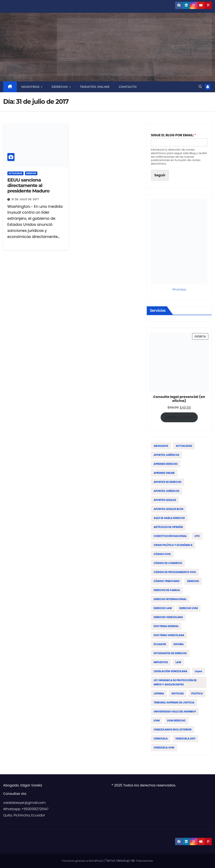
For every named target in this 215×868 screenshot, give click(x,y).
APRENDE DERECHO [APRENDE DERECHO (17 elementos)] (166, 464)
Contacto (128, 87)
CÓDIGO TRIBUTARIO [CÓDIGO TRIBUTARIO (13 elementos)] (167, 581)
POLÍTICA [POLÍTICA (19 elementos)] (197, 693)
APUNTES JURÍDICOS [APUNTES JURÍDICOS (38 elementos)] (166, 491)
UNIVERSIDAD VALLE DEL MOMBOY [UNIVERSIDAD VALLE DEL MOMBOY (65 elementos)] (175, 711)
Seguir (160, 175)
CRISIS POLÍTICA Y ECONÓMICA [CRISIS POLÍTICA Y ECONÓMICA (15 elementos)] (173, 545)
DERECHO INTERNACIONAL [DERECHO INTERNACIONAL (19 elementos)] (170, 599)
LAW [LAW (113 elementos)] (178, 662)
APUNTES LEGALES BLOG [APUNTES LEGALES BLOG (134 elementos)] (169, 509)
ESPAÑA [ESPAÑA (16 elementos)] (179, 644)
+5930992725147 (35, 809)
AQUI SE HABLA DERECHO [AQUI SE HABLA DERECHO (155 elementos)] (169, 518)
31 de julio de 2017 (25, 199)
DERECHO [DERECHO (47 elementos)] (193, 581)
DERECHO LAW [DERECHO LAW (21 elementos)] (163, 608)
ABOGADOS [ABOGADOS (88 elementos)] (161, 446)
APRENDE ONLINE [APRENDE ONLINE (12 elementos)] (164, 473)
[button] (200, 87)
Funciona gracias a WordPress (83, 861)
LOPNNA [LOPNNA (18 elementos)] (159, 693)
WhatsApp (179, 289)
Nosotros (31, 87)
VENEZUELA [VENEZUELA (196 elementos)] (161, 739)
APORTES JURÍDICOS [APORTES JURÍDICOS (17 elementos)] (166, 455)
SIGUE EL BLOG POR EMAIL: (174, 135)
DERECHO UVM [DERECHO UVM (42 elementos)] (189, 608)
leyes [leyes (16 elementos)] (199, 671)
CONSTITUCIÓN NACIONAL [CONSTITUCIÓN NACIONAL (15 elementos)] (170, 536)
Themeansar (144, 861)
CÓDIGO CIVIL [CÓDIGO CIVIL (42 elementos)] (162, 554)
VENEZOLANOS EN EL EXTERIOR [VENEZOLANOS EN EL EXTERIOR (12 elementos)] (173, 730)
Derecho (60, 87)
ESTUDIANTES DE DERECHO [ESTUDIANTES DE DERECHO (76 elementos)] (170, 653)
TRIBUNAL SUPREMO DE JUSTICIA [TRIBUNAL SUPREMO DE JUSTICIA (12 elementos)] (174, 702)
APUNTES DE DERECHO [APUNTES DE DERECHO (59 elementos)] (168, 482)
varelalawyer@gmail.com (24, 803)
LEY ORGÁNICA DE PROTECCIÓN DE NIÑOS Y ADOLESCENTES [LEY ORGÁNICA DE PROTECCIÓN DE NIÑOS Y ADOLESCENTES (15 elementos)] (175, 682)
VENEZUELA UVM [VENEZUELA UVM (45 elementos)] (164, 748)
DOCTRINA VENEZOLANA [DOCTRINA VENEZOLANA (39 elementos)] (169, 635)
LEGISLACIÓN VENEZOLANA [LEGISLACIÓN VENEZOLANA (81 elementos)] (170, 671)
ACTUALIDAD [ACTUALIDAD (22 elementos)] (184, 446)
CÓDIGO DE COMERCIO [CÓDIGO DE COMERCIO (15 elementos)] (168, 563)
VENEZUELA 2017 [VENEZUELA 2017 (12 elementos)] (185, 739)
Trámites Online (95, 87)
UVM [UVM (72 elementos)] (157, 721)
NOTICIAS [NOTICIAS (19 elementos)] (178, 693)
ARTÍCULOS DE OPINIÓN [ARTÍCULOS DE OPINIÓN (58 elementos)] (168, 527)
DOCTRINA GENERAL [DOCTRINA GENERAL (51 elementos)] (166, 626)
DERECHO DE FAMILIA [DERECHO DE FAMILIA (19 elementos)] (167, 590)
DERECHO (31, 173)
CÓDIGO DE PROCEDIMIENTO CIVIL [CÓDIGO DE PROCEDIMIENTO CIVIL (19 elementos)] (175, 572)
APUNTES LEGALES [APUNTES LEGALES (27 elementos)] (165, 500)
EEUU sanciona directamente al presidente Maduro (28, 186)
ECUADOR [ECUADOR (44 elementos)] (160, 644)
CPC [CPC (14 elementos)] (197, 536)
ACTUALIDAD (15, 173)
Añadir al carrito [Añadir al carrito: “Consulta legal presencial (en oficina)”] (179, 417)
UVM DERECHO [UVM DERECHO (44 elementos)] (176, 721)
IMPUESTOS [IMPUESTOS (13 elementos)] (161, 662)
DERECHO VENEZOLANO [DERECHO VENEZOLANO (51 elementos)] (168, 617)
